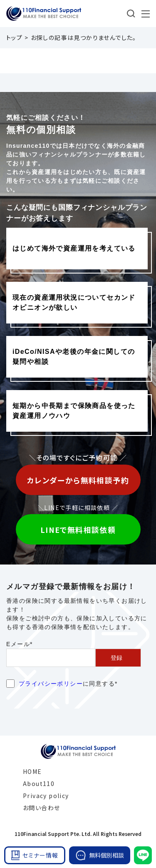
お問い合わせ (41, 808)
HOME (32, 771)
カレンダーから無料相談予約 (78, 480)
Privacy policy (46, 796)
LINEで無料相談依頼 (78, 530)
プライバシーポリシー (51, 684)
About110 (39, 783)
